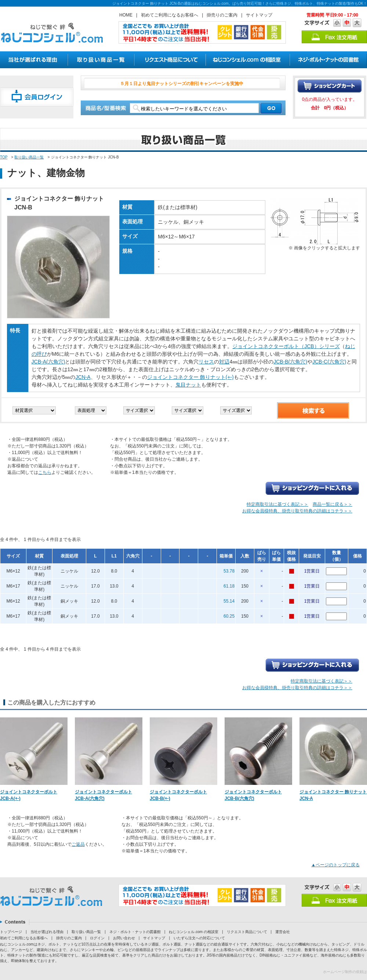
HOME (126, 15)
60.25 (229, 616)
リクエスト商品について (247, 932)
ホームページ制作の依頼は (345, 972)
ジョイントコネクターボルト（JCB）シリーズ (286, 346)
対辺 (224, 362)
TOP (4, 157)
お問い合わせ (124, 938)
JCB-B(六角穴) (290, 362)
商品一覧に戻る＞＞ (333, 504)
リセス (206, 362)
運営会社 (283, 932)
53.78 (229, 571)
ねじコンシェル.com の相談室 (193, 932)
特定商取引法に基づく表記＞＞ (277, 504)
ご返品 (78, 844)
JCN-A (83, 377)
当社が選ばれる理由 (47, 932)
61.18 (229, 586)
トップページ (11, 932)
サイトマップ (259, 15)
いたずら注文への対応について (199, 938)
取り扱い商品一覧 (29, 157)
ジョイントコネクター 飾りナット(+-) (190, 377)
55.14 (229, 601)
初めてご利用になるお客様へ (170, 15)
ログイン (97, 938)
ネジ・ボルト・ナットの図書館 (135, 932)
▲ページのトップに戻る (335, 865)
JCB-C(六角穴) (329, 362)
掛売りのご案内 (222, 15)
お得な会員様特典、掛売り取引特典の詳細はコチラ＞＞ (297, 511)
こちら (45, 472)
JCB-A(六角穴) (48, 362)
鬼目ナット (188, 385)
